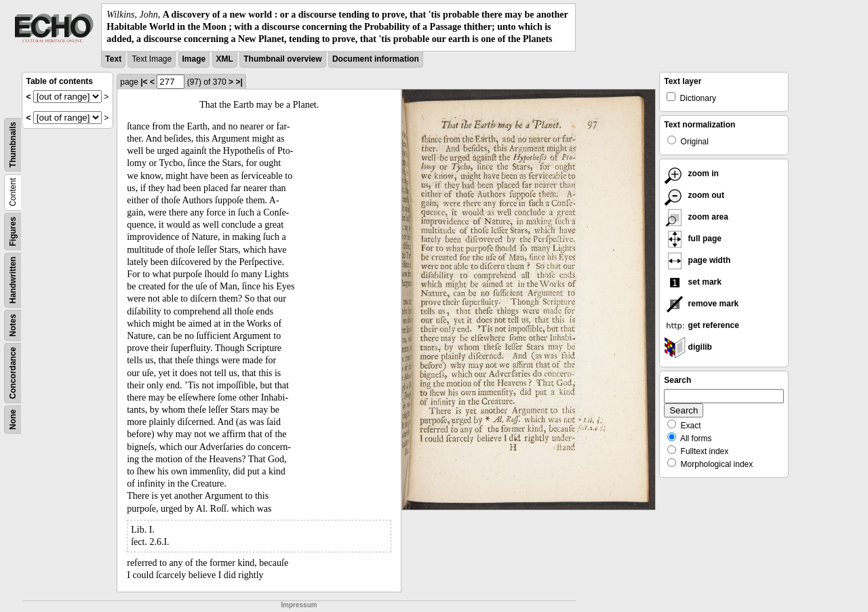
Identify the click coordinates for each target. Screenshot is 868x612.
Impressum (299, 605)
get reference (702, 325)
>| (239, 82)
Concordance (13, 373)
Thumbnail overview (282, 59)
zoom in (691, 174)
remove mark (701, 304)
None (13, 420)
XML (225, 59)
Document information (376, 59)
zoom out (694, 195)
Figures (13, 231)
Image (194, 59)
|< (144, 82)
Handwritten (13, 280)
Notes (13, 325)
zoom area (696, 217)
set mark (693, 282)
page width (697, 260)
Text (113, 59)
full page (693, 239)
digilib (688, 347)
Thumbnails (13, 144)
